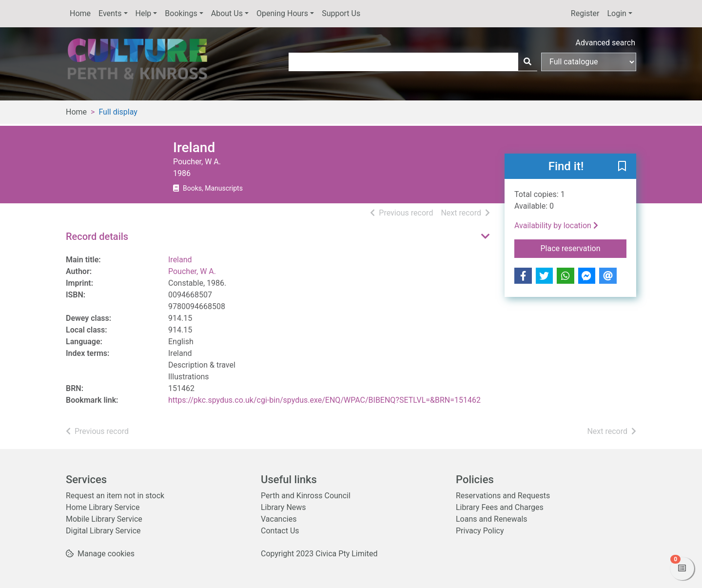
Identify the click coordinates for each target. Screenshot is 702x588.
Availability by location (556, 225)
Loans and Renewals (492, 519)
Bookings (181, 13)
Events (110, 13)
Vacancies (279, 519)
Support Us (341, 13)
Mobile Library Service (104, 519)
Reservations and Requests (503, 496)
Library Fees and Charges (500, 507)
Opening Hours (282, 13)
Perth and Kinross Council (306, 496)
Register (585, 13)
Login (616, 13)
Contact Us (280, 531)
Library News (283, 507)
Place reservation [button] (584, 248)
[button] (622, 167)
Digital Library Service (103, 531)
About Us (227, 13)
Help (144, 13)
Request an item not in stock (115, 496)
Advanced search (605, 43)
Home (80, 13)
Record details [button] (97, 236)
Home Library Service (103, 507)
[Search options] (589, 62)
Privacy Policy (480, 531)
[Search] (527, 62)
